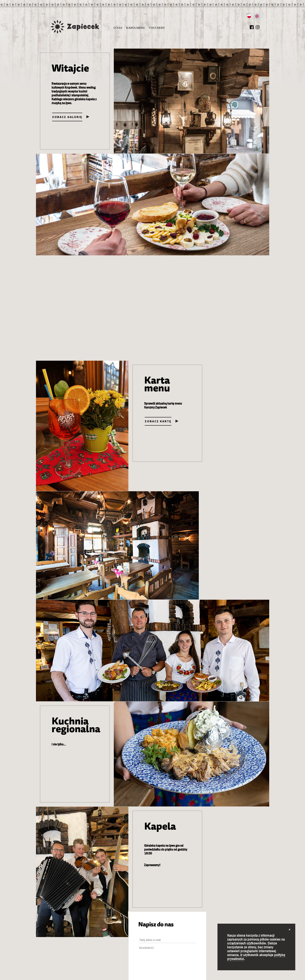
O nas (118, 28)
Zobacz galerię (67, 117)
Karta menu (136, 28)
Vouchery (157, 28)
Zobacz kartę (65, 425)
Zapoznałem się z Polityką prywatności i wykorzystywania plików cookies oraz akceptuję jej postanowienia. (227, 760)
